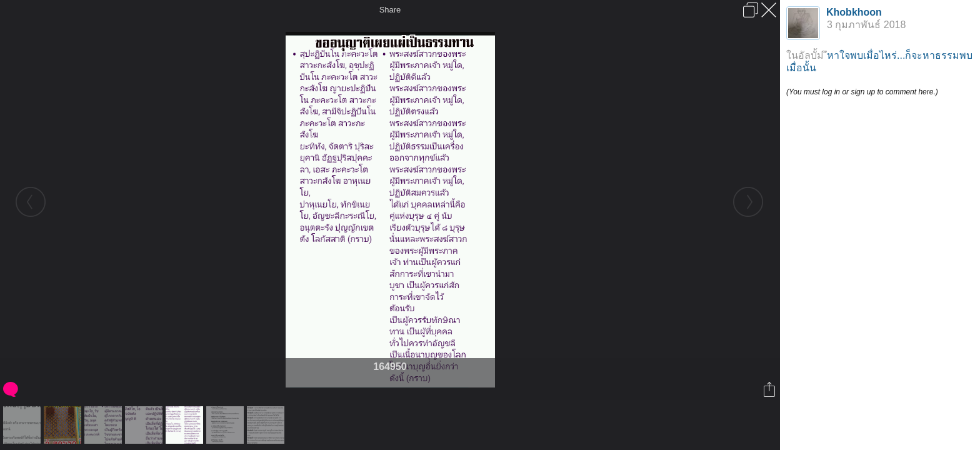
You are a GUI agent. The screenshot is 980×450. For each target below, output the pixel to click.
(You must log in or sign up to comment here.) (862, 92)
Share (390, 10)
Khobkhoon (854, 12)
